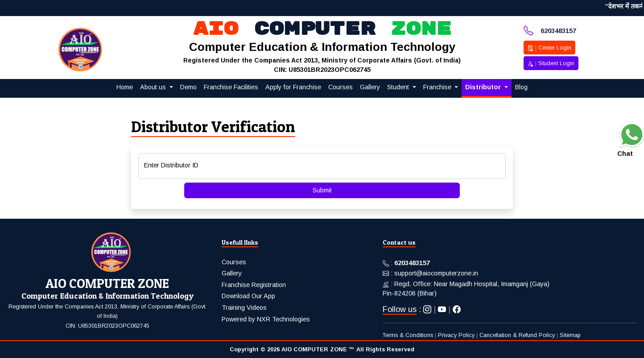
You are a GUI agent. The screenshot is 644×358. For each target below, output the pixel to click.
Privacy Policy (456, 335)
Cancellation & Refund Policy (517, 335)
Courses (234, 262)
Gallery (232, 273)
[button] (157, 87)
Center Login (549, 48)
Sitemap (570, 335)
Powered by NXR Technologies (266, 319)
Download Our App (248, 296)
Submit (322, 190)
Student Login (551, 63)
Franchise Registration (254, 285)
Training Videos (244, 308)
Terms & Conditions (408, 335)
